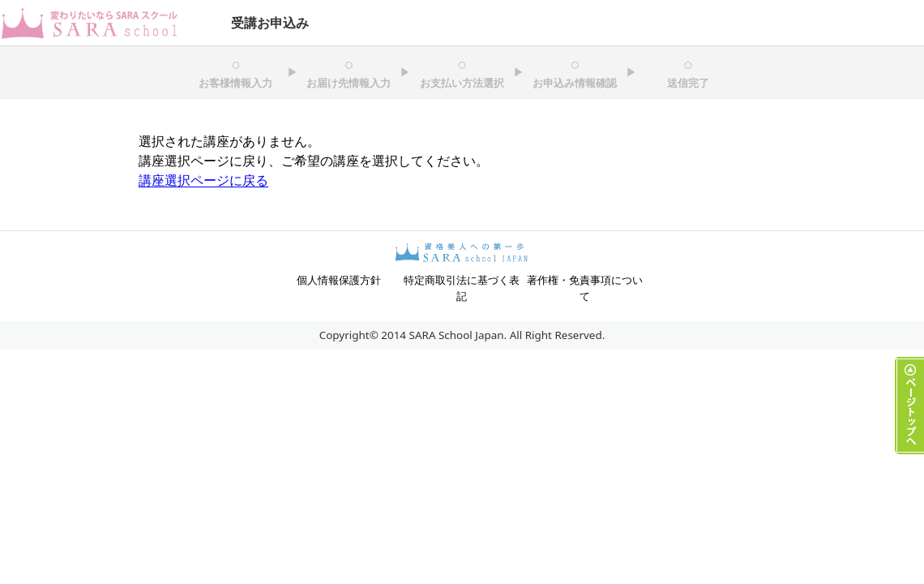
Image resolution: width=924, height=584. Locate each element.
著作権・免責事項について (585, 288)
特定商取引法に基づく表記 (462, 288)
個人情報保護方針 (339, 280)
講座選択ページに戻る (203, 180)
